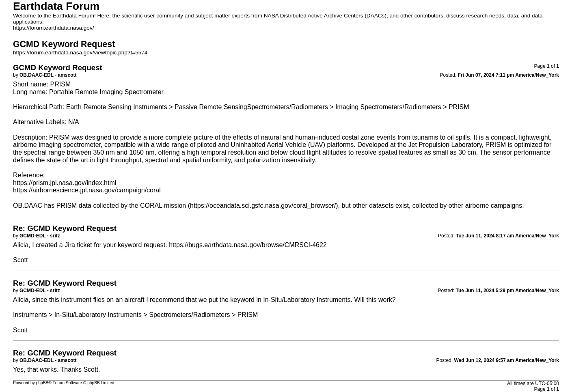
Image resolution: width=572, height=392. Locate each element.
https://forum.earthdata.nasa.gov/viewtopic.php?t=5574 (80, 53)
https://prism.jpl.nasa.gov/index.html (65, 183)
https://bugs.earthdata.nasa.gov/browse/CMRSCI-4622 (248, 245)
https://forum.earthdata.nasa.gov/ (54, 28)
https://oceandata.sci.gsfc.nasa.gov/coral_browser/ (263, 206)
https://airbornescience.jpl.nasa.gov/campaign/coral (87, 190)
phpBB (42, 383)
